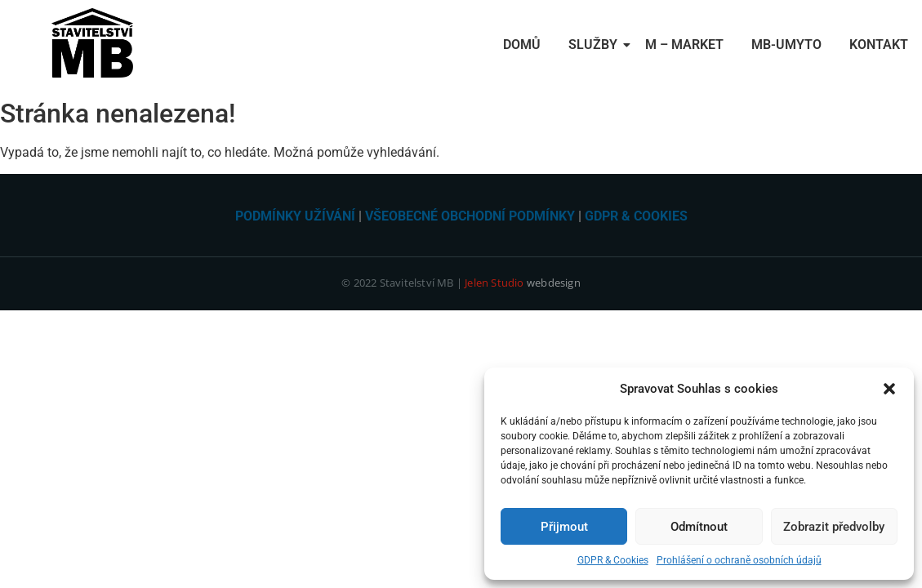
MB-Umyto (786, 45)
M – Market (684, 45)
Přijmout (564, 527)
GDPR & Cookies (613, 560)
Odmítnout (699, 527)
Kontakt (879, 45)
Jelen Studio (494, 283)
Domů (522, 45)
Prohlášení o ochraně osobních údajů (739, 560)
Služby (596, 45)
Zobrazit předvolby (834, 527)
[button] (889, 389)
